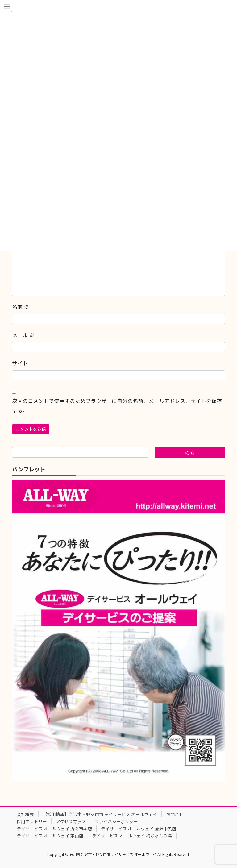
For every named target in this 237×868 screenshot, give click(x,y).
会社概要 (25, 814)
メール (23, 335)
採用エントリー (32, 821)
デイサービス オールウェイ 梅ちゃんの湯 (132, 836)
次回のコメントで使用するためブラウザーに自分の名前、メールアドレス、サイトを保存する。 (117, 405)
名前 (21, 307)
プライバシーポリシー (116, 821)
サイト (20, 363)
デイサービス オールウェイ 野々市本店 (54, 829)
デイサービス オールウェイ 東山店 (50, 836)
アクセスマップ (71, 821)
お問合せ (175, 814)
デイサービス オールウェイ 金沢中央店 (139, 829)
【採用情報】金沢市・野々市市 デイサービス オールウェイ (100, 814)
